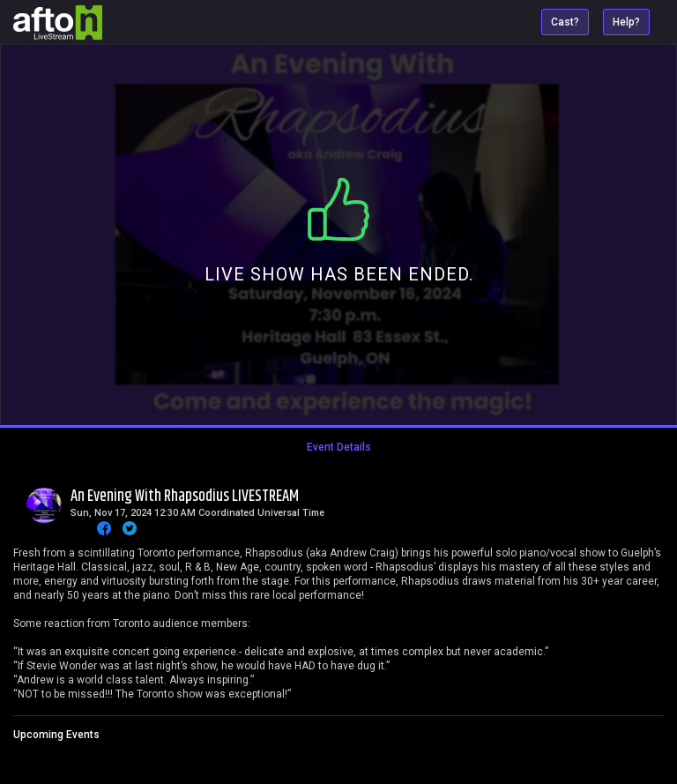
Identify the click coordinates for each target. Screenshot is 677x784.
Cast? (565, 22)
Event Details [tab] (339, 447)
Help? (626, 22)
